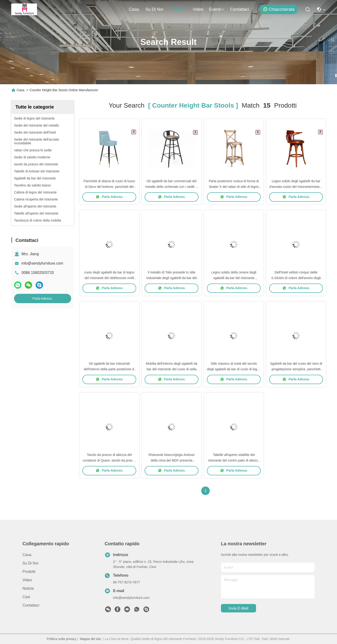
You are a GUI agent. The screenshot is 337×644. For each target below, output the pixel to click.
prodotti (178, 9)
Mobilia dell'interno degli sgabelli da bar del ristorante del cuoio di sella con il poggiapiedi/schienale (172, 369)
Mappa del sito (90, 639)
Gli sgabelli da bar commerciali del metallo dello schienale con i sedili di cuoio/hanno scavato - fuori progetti (172, 187)
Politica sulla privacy (61, 639)
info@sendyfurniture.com (42, 263)
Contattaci (240, 9)
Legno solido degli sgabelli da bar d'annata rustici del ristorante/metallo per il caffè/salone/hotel (296, 187)
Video (198, 9)
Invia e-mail (238, 608)
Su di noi (154, 9)
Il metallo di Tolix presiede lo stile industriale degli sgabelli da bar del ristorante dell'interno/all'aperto (172, 278)
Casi (26, 597)
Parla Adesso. (43, 298)
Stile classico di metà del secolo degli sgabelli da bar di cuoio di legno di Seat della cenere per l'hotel (234, 369)
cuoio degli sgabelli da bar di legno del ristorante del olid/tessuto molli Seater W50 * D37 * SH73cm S (109, 278)
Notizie (28, 588)
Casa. (134, 9)
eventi (217, 9)
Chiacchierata (279, 9)
